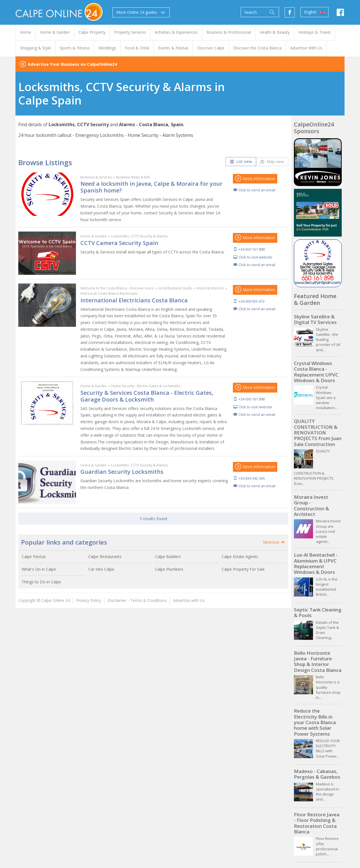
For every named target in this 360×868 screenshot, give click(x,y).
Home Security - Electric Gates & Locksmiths (146, 386)
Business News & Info (133, 177)
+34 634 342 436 (252, 478)
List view (241, 161)
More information (255, 179)
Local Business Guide (175, 288)
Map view (272, 161)
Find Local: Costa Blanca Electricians (109, 294)
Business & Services (96, 177)
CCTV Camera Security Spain (119, 243)
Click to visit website (255, 257)
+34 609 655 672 (252, 301)
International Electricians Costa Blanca (134, 300)
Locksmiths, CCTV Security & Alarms (139, 236)
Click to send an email (257, 190)
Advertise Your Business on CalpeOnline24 (72, 64)
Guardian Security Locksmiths (122, 472)
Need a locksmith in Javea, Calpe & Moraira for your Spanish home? (151, 187)
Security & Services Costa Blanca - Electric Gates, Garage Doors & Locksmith (147, 396)
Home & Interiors (210, 288)
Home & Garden (94, 236)
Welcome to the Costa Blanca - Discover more (117, 288)
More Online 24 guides (141, 12)
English (314, 12)
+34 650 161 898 (252, 249)
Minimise (274, 542)
